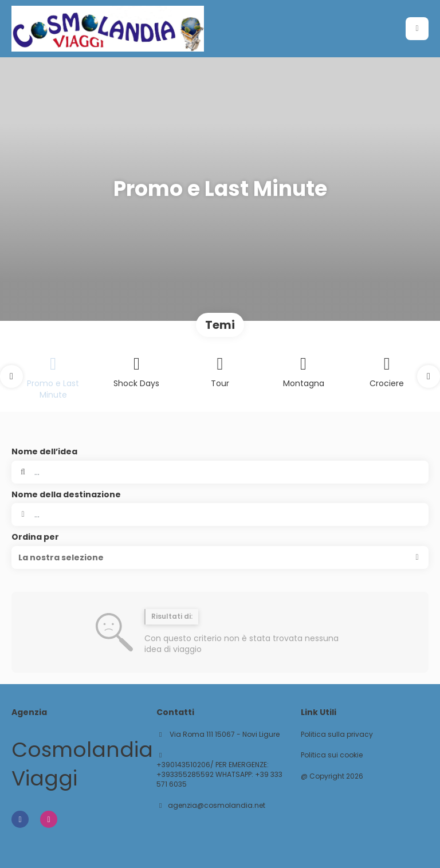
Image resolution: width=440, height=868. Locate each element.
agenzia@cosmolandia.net (217, 806)
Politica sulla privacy (337, 735)
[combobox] (220, 514)
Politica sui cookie (332, 755)
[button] (11, 376)
